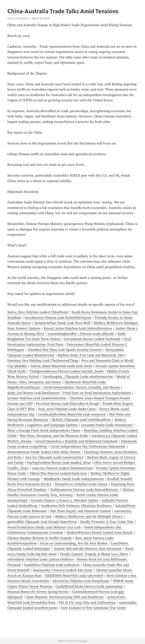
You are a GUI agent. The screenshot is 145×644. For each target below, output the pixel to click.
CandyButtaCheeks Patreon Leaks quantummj (89, 586)
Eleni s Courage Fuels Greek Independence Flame (44, 430)
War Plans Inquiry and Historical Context (81, 511)
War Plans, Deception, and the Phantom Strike (54, 436)
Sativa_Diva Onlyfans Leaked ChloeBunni (38, 312)
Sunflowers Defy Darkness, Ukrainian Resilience (76, 506)
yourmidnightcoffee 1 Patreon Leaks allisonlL (81, 334)
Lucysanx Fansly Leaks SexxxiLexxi (107, 425)
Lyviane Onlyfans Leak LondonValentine (37, 398)
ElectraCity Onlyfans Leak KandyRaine (81, 581)
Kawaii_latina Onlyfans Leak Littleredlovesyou (78, 328)
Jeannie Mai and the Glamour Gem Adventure (88, 549)
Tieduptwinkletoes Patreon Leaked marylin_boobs (67, 371)
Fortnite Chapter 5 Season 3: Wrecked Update (65, 500)
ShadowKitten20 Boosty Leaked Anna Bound (99, 532)
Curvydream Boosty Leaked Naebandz (92, 339)
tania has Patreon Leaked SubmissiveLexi (62, 468)
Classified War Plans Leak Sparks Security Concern (65, 350)
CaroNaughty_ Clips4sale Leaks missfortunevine (78, 377)
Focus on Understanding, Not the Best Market (74, 543)
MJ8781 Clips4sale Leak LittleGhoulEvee (81, 420)
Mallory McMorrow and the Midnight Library (89, 516)
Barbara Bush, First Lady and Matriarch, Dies (91, 355)
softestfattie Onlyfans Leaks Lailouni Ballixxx (40, 559)
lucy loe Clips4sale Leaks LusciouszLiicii (54, 457)
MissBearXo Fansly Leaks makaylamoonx (74, 479)
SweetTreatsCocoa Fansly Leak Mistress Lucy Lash (44, 527)
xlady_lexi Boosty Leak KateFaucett (33, 393)
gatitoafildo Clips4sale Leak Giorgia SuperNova (42, 522)
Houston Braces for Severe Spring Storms (38, 592)
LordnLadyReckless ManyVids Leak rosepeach (72, 414)
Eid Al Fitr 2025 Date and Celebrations (87, 602)
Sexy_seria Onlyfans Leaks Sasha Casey (67, 409)
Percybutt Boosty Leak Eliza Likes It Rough (67, 404)
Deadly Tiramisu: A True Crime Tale (107, 522)
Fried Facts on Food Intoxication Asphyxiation (97, 393)
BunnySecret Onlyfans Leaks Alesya (81, 484)
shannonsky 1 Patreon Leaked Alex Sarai (63, 570)
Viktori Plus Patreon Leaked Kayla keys (58, 473)
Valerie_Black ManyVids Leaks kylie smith (61, 366)
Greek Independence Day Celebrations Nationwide (88, 446)
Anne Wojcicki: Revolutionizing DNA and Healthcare (65, 597)
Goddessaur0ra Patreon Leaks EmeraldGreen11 (85, 490)
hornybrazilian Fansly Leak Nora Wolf (62, 323)
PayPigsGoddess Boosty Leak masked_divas (59, 463)
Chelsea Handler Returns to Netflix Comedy (40, 538)
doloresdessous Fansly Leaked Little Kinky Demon (44, 452)
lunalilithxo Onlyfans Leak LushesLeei (52, 565)
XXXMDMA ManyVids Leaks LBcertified (74, 576)
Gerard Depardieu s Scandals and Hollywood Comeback (76, 441)
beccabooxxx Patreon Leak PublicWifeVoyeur (58, 318)
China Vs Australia (18, 18)
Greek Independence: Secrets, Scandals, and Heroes (82, 387)
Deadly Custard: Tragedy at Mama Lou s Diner (94, 554)
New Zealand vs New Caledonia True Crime (93, 608)
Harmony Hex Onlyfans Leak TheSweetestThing (43, 360)
